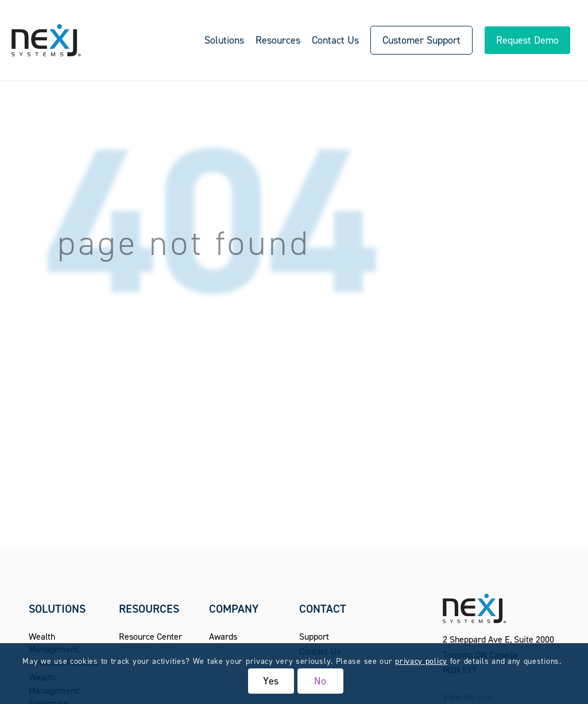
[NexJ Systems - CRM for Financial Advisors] (46, 40)
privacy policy (421, 661)
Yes (271, 681)
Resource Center (150, 637)
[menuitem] (224, 40)
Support (314, 637)
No (320, 681)
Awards (223, 637)
